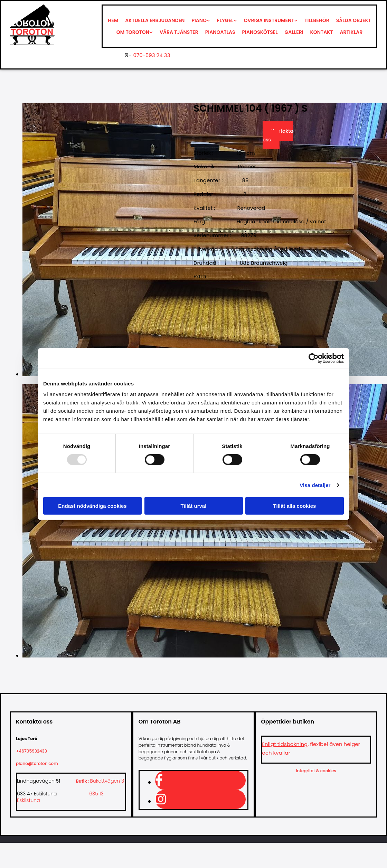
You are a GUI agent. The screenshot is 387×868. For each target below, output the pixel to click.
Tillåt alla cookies (295, 506)
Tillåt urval (194, 506)
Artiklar (351, 32)
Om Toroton (133, 32)
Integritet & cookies (316, 771)
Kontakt (322, 32)
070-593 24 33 (152, 55)
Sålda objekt (354, 20)
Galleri (294, 32)
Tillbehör (317, 20)
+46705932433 (34, 751)
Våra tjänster (179, 32)
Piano (199, 20)
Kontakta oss (278, 135)
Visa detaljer (315, 485)
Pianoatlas (220, 32)
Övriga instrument (269, 20)
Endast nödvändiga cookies (92, 506)
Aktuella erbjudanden (155, 20)
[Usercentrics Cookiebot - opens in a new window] (314, 358)
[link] (201, 20)
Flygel (225, 20)
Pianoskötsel (260, 32)
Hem (113, 20)
